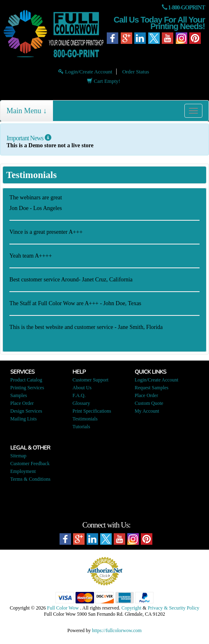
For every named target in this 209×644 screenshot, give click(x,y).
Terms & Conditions (30, 479)
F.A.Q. (79, 395)
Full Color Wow (63, 608)
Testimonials (85, 419)
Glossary (81, 403)
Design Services (26, 411)
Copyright (132, 608)
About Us (82, 388)
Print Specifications (92, 411)
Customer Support (90, 380)
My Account (147, 411)
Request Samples (152, 388)
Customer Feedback (30, 464)
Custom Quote (149, 403)
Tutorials (81, 427)
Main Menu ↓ (27, 111)
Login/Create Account (85, 72)
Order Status (136, 72)
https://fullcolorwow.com (117, 630)
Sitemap (18, 456)
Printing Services (27, 388)
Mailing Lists (23, 419)
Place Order (22, 403)
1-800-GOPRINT (186, 8)
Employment (23, 471)
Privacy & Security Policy (174, 608)
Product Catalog (26, 380)
